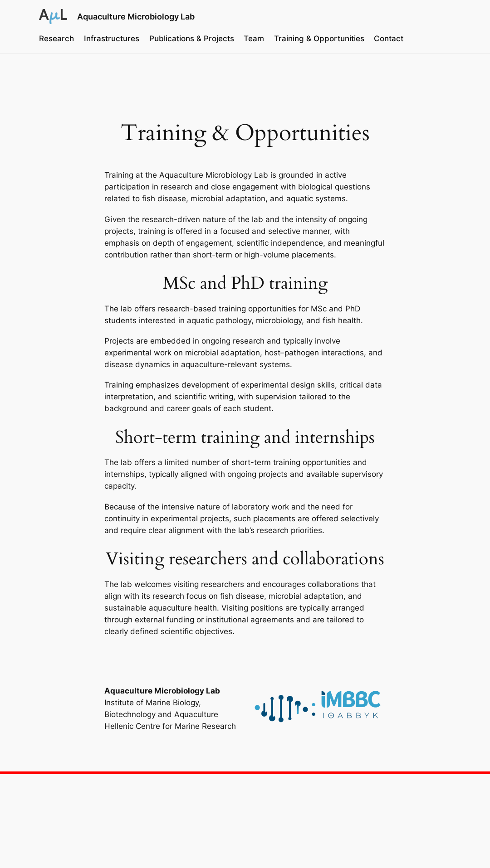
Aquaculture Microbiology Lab (136, 16)
